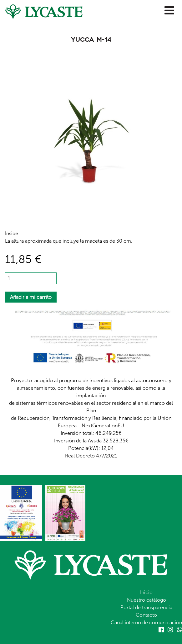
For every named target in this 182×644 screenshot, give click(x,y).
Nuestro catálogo (147, 600)
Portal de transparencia (146, 607)
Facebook (161, 630)
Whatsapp (179, 630)
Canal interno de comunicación (146, 623)
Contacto (146, 615)
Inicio (146, 592)
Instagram (170, 630)
